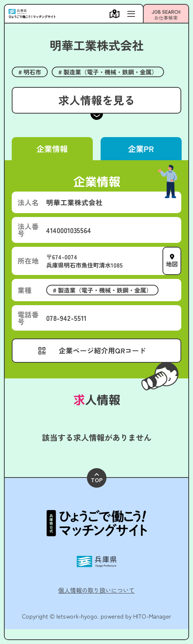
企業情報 (52, 149)
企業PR (141, 149)
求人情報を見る (96, 100)
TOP (97, 478)
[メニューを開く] (116, 14)
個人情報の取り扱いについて (96, 590)
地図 (172, 264)
